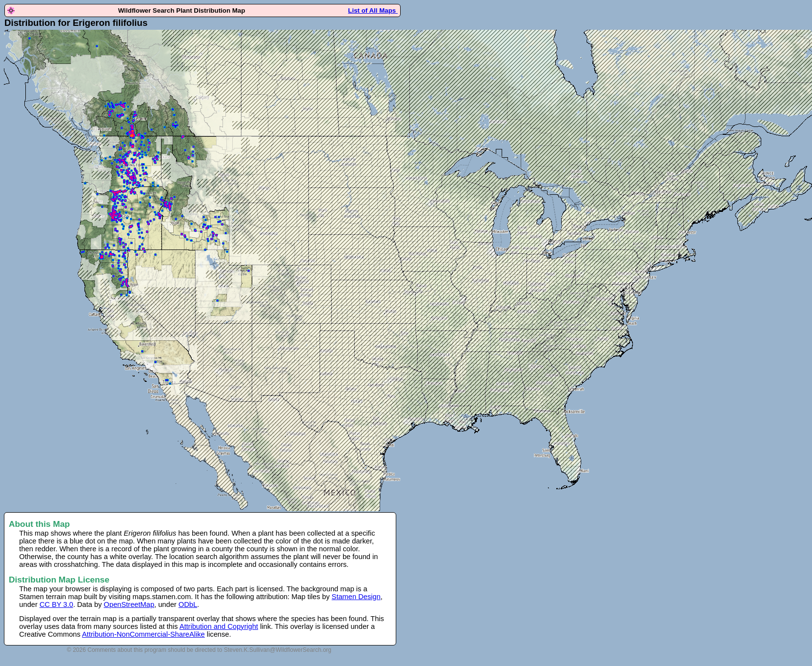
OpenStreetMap (129, 604)
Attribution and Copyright (219, 626)
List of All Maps (373, 10)
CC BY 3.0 (56, 604)
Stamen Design (356, 597)
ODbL (188, 604)
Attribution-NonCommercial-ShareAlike (143, 634)
